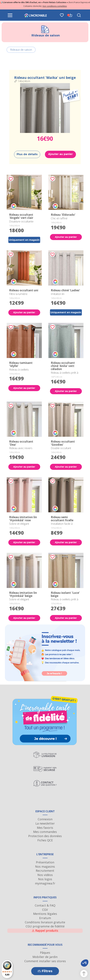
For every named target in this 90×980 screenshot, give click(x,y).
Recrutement (45, 871)
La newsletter (45, 823)
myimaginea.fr (45, 883)
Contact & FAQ (45, 905)
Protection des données (45, 836)
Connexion (45, 819)
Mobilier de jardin (45, 957)
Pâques (45, 953)
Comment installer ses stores (45, 961)
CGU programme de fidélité (45, 926)
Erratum (45, 918)
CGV (45, 910)
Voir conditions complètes (55, 6)
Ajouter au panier (60, 154)
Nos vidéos (45, 875)
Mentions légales (45, 914)
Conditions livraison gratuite (45, 922)
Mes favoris (45, 828)
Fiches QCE (45, 840)
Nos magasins (45, 867)
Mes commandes (45, 832)
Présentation (45, 862)
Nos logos (45, 879)
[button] (85, 963)
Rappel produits (45, 931)
